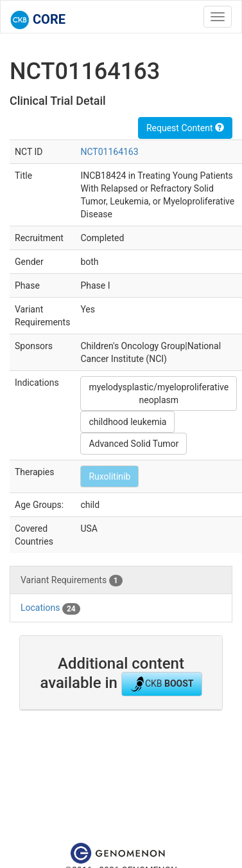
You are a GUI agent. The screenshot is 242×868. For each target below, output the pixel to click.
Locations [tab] (50, 608)
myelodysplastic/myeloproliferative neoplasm (159, 393)
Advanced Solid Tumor (134, 444)
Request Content (185, 128)
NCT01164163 (109, 152)
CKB (162, 684)
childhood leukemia (127, 422)
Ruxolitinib (109, 476)
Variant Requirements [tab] (72, 581)
